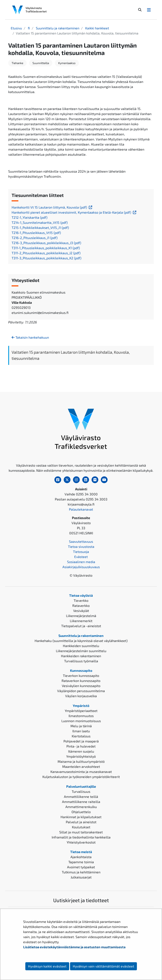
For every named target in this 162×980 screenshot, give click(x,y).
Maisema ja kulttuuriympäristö (81, 761)
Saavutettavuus (81, 541)
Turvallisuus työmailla (81, 661)
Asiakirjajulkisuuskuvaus (81, 567)
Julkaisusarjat (81, 877)
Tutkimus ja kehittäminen (81, 872)
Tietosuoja (81, 552)
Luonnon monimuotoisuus (81, 721)
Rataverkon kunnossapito (81, 681)
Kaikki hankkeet (97, 28)
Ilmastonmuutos (81, 716)
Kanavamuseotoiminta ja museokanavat (81, 772)
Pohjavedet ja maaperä (81, 741)
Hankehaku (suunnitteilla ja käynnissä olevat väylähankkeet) (81, 641)
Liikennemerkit (81, 621)
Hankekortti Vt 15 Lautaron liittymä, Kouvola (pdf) (52, 207)
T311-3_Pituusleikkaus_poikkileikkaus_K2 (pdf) (47, 258)
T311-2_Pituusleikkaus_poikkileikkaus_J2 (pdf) (46, 253)
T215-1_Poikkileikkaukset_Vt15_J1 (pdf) (40, 227)
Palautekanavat (81, 509)
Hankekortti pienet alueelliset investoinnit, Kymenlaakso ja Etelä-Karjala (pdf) (74, 212)
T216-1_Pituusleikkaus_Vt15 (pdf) (36, 233)
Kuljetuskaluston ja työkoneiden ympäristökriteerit (81, 777)
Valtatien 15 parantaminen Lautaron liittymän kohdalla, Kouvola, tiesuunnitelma (71, 355)
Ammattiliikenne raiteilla (81, 802)
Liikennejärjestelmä (81, 616)
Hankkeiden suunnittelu (81, 646)
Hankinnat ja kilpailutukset (81, 817)
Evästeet (81, 557)
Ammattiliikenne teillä (81, 797)
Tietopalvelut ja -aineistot (81, 626)
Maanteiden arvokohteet (81, 766)
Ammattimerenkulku (81, 807)
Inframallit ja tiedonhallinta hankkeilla (81, 837)
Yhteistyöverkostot (81, 842)
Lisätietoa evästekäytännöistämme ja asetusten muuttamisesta (74, 947)
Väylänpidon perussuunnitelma (81, 691)
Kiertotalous (81, 736)
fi (28, 28)
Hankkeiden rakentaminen (81, 656)
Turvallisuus (81, 791)
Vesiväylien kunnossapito (81, 686)
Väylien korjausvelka (81, 696)
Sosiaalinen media (81, 562)
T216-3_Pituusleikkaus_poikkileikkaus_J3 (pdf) (46, 243)
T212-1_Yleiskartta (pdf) (30, 217)
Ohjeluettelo (81, 812)
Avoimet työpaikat (81, 867)
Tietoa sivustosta (81, 546)
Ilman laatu (81, 731)
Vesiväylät (81, 611)
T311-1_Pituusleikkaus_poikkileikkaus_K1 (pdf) (46, 248)
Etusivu (16, 28)
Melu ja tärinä (81, 726)
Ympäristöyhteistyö (81, 756)
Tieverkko (81, 600)
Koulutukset (81, 827)
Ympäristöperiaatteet (81, 711)
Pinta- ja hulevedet (81, 746)
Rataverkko (81, 605)
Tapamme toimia (81, 862)
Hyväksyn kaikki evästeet (47, 966)
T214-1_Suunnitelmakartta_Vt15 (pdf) (40, 222)
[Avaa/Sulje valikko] (149, 10)
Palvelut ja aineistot (81, 822)
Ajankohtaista (81, 857)
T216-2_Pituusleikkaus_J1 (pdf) (35, 238)
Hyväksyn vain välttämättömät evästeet (103, 966)
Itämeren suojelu (81, 751)
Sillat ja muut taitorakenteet (81, 832)
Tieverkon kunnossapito (81, 676)
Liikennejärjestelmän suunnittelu (81, 651)
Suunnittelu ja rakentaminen (57, 28)
